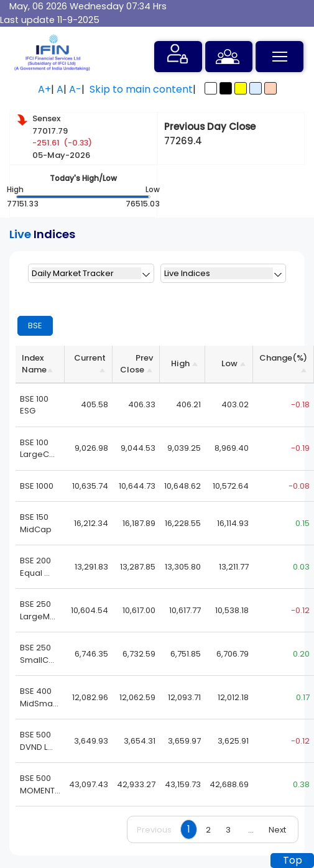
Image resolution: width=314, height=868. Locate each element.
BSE (35, 325)
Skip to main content (141, 89)
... (251, 830)
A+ (44, 89)
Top (293, 860)
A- (75, 89)
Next (277, 830)
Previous (154, 830)
